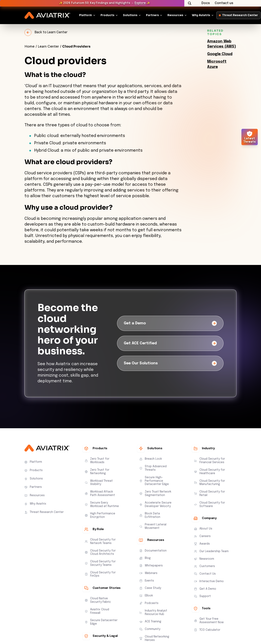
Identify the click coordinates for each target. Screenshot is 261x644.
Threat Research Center (238, 15)
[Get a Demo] (170, 323)
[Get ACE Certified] (170, 343)
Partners (152, 15)
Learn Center (48, 46)
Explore (140, 3)
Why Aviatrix (201, 15)
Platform (86, 15)
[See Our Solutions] (170, 363)
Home (29, 46)
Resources (175, 15)
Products (107, 15)
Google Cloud (220, 54)
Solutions (130, 15)
